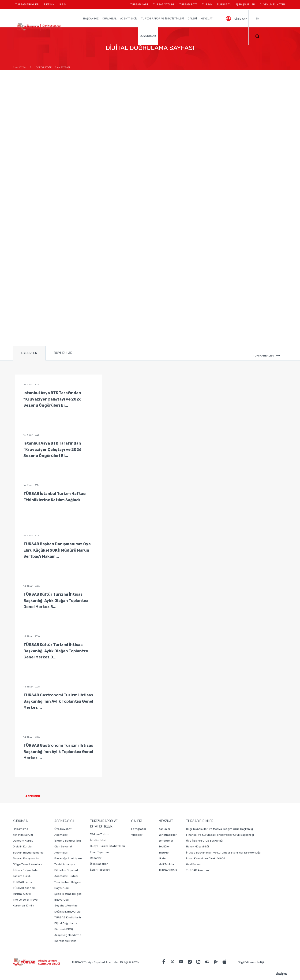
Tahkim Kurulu (22, 876)
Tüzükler (164, 853)
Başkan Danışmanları (27, 858)
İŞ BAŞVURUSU (246, 5)
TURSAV (207, 5)
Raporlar (96, 858)
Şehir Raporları (100, 870)
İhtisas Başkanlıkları (26, 870)
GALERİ (192, 19)
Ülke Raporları (99, 864)
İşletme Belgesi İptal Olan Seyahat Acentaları (68, 846)
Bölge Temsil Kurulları (27, 864)
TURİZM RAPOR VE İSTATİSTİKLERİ (163, 19)
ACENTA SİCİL (129, 19)
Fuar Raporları (99, 852)
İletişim (262, 962)
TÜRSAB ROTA (188, 5)
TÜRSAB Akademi (25, 888)
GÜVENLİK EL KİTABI (272, 5)
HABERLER (29, 353)
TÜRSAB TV (224, 5)
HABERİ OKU (36, 796)
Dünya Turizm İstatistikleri (107, 846)
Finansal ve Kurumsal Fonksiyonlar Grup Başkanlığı (220, 835)
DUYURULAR (148, 36)
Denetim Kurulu (23, 841)
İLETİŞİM (49, 6)
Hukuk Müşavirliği (197, 846)
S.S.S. (63, 5)
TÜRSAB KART (139, 5)
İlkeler (163, 858)
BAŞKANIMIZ (91, 19)
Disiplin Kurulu (22, 846)
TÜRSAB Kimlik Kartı (68, 917)
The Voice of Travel (26, 900)
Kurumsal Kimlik (23, 906)
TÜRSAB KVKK (168, 870)
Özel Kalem (193, 864)
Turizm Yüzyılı (22, 894)
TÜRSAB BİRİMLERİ (28, 6)
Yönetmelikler (168, 835)
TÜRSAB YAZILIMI (164, 5)
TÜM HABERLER (267, 356)
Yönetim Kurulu (23, 835)
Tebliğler (164, 846)
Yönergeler (166, 841)
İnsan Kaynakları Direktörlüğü (206, 858)
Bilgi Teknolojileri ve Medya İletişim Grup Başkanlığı (220, 829)
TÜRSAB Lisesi (23, 882)
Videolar (137, 835)
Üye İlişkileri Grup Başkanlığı (205, 841)
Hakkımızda (21, 829)
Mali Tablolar (167, 864)
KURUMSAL (109, 19)
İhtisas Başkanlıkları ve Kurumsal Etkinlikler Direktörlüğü (223, 853)
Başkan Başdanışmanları (29, 853)
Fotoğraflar (139, 829)
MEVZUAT (207, 19)
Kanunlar (165, 829)
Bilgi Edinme (246, 962)
